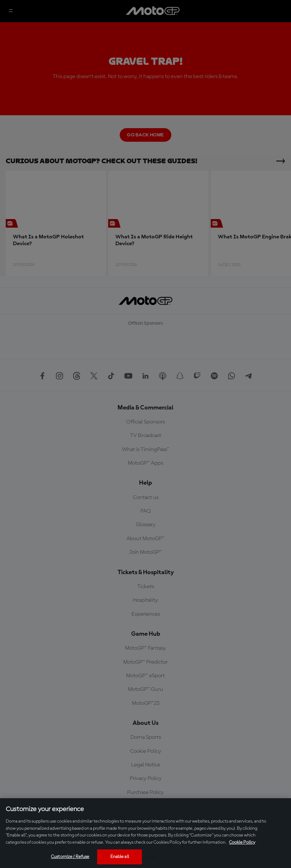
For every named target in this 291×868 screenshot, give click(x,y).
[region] (145, 833)
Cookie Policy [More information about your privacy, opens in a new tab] (242, 842)
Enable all (120, 857)
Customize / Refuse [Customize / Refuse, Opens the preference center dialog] (70, 857)
